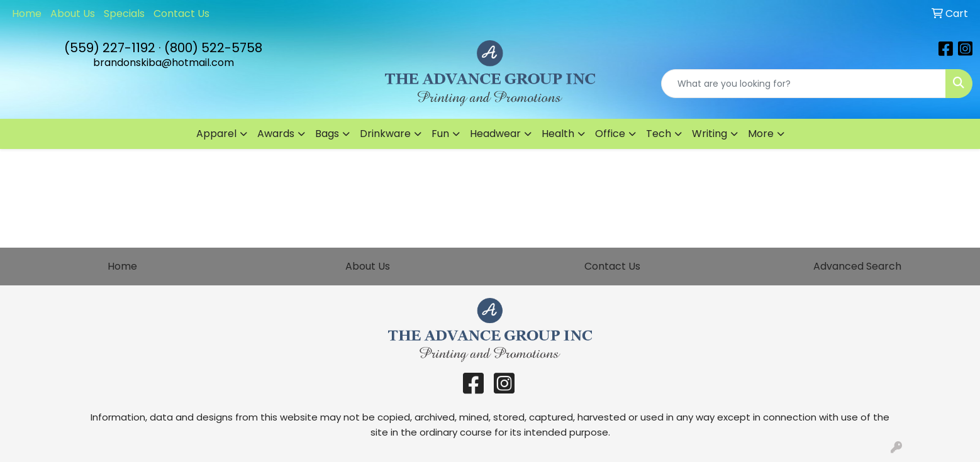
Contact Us (181, 14)
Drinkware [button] (385, 134)
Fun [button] (440, 134)
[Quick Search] (804, 84)
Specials (124, 14)
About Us (73, 14)
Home (27, 14)
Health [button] (558, 134)
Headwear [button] (495, 134)
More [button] (761, 134)
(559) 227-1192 (110, 48)
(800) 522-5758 (213, 48)
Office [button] (610, 134)
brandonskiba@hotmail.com (164, 63)
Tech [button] (659, 134)
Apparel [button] (216, 134)
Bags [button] (327, 134)
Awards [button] (276, 134)
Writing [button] (710, 134)
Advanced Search (857, 266)
